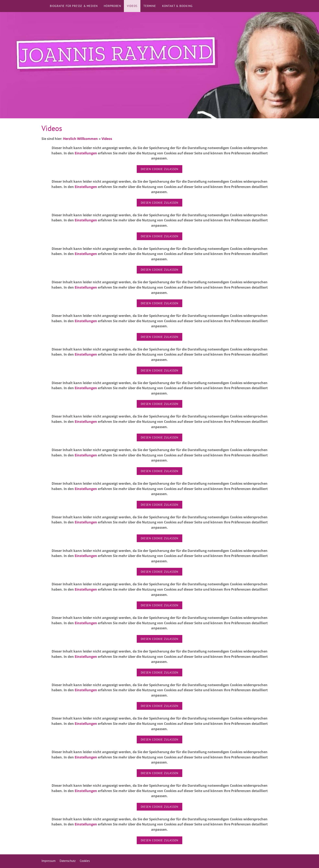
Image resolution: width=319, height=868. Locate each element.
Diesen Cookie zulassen (160, 169)
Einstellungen (86, 153)
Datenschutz (68, 861)
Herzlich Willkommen (80, 139)
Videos (107, 139)
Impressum (49, 861)
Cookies (85, 861)
